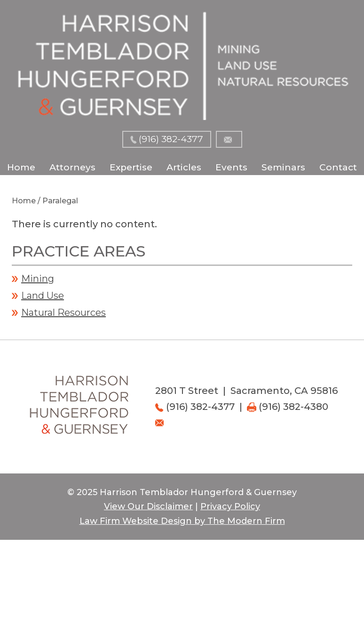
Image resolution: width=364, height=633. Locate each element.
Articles (184, 167)
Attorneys (72, 167)
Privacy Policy (230, 506)
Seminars (283, 167)
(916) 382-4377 (171, 139)
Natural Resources (63, 312)
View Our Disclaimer (148, 506)
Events (231, 167)
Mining (38, 279)
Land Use (43, 296)
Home (21, 167)
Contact (338, 167)
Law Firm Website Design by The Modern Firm (182, 521)
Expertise (131, 167)
